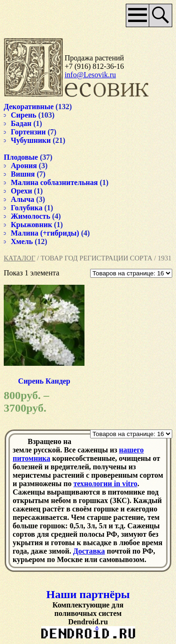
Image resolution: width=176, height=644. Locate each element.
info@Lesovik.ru (90, 75)
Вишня (23, 174)
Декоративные (29, 107)
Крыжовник (31, 225)
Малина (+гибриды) (45, 233)
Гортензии (28, 132)
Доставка (89, 551)
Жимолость (31, 216)
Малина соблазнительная (54, 182)
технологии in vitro (105, 484)
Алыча (23, 199)
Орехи (21, 191)
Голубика (27, 208)
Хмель (22, 241)
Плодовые (21, 157)
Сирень (23, 115)
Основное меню (138, 15)
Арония (24, 166)
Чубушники (31, 140)
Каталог (19, 258)
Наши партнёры (88, 594)
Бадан (21, 123)
